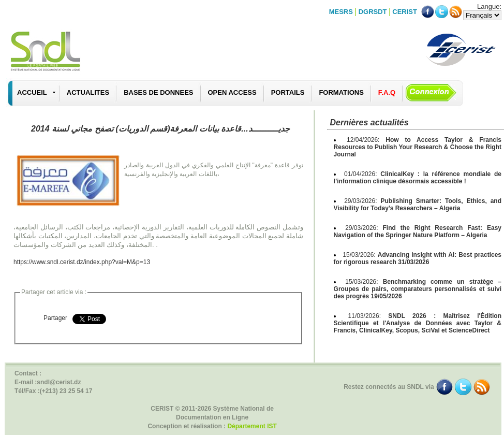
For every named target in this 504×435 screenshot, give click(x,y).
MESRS (341, 12)
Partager (55, 318)
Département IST (252, 426)
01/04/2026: (418, 178)
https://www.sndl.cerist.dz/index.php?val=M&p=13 (82, 262)
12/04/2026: (418, 147)
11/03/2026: (418, 323)
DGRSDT (373, 12)
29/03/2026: (418, 205)
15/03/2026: (418, 258)
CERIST (405, 12)
